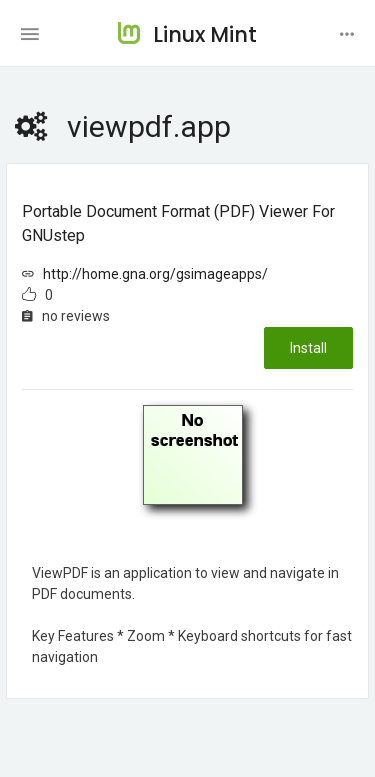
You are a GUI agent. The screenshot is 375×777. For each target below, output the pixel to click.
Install (308, 348)
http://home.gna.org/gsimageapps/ (155, 274)
